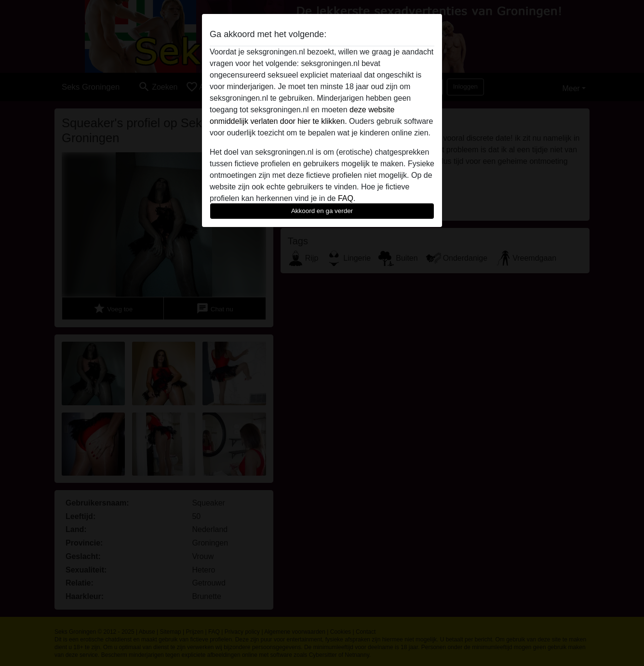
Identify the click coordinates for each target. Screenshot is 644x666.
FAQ (346, 198)
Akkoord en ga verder (322, 211)
